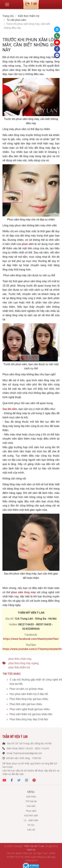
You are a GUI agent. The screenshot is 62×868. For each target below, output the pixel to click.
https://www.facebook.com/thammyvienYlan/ (31, 639)
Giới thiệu (31, 797)
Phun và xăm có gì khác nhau (26, 689)
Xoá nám (31, 806)
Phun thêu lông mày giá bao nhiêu (29, 699)
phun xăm (28, 244)
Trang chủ (8, 16)
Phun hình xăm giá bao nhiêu (26, 704)
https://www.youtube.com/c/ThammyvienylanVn (32, 649)
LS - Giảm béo (31, 820)
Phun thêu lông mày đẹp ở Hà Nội (29, 719)
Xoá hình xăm (31, 815)
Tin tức (31, 825)
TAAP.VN (31, 850)
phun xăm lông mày (23, 592)
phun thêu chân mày (20, 659)
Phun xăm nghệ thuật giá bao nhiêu (30, 709)
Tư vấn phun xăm (16, 20)
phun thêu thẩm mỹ (19, 667)
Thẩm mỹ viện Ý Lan (34, 846)
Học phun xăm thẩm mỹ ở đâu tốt (29, 694)
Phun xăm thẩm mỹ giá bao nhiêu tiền (31, 714)
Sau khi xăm (10, 409)
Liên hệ (31, 830)
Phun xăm (31, 811)
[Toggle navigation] (7, 4)
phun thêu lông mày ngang (23, 663)
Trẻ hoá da (31, 801)
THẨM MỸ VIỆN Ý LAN (31, 839)
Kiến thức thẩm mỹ (29, 16)
